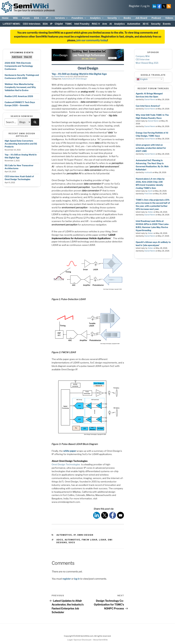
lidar (103, 540)
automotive (72, 540)
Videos (169, 18)
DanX (150, 191)
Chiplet (59, 24)
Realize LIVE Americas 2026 (19, 96)
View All (28, 57)
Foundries (79, 18)
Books (127, 18)
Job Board (141, 18)
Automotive (134, 24)
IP (49, 18)
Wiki (15, 18)
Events (167, 24)
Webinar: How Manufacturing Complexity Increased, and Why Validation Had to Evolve (20, 87)
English (142, 79)
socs (72, 542)
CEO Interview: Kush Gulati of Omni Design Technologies (19, 178)
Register (134, 6)
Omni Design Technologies (66, 464)
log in (77, 579)
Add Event (17, 57)
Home (5, 18)
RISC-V (96, 24)
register (67, 579)
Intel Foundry (82, 24)
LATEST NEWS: (12, 24)
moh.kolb (148, 172)
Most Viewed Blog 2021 (147, 63)
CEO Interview (143, 59)
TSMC (69, 24)
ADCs (60, 540)
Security (114, 18)
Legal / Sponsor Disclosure (80, 640)
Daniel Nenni (60, 77)
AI (111, 24)
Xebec (150, 212)
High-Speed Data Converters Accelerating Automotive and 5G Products (21, 144)
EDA (38, 18)
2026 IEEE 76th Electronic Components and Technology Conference (19, 66)
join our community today (92, 40)
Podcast (156, 18)
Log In (146, 6)
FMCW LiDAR (90, 540)
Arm (105, 24)
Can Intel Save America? (148, 106)
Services (62, 18)
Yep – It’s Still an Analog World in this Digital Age (79, 74)
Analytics (97, 18)
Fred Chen (149, 194)
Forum (26, 18)
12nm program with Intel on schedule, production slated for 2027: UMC (151, 148)
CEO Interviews (32, 24)
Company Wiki (143, 56)
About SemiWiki (100, 640)
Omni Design (81, 79)
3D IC (146, 24)
